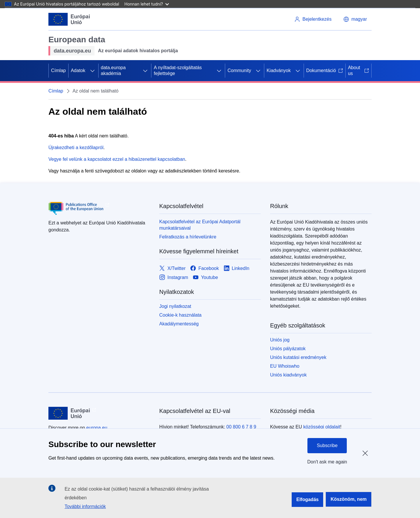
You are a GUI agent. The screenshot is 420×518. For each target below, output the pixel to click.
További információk (85, 506)
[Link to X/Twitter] (172, 268)
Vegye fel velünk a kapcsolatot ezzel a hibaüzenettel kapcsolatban (117, 159)
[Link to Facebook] (204, 268)
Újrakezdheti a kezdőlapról (76, 148)
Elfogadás (307, 499)
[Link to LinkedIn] (237, 268)
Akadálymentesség (179, 324)
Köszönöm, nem (349, 499)
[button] (355, 19)
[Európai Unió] (69, 19)
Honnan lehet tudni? (147, 4)
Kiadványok (279, 70)
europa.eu (97, 428)
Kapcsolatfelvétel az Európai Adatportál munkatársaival (200, 225)
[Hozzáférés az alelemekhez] (92, 71)
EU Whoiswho (285, 366)
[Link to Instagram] (174, 277)
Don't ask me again (327, 462)
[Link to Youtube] (205, 277)
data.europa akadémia (113, 70)
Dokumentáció (325, 70)
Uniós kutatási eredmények (298, 357)
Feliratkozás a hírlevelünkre (188, 237)
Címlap (58, 70)
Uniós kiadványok (288, 375)
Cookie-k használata (180, 315)
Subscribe (327, 445)
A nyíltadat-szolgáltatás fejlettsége (178, 70)
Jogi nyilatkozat (175, 306)
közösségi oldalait (322, 427)
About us (358, 70)
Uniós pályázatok (288, 349)
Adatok (78, 70)
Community (239, 70)
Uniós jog (280, 340)
